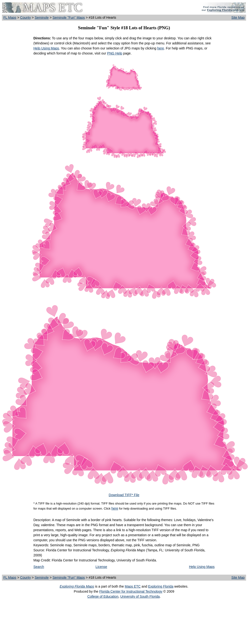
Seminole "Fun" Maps (68, 18)
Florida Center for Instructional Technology (131, 591)
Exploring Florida (161, 586)
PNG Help (115, 53)
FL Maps (10, 18)
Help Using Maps (46, 48)
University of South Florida (140, 596)
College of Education (103, 596)
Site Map (238, 18)
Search (39, 567)
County (25, 18)
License (101, 567)
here (161, 48)
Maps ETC (133, 586)
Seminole (42, 18)
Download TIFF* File (124, 495)
